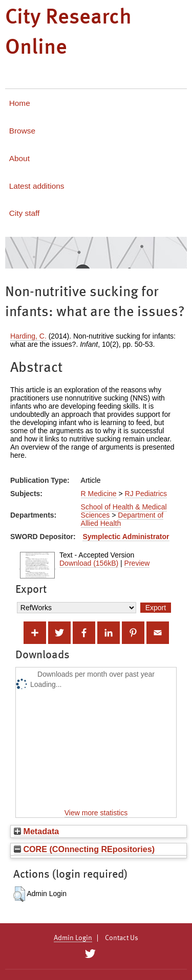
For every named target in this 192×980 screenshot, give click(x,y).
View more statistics (96, 813)
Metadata (36, 831)
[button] (19, 894)
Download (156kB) (89, 563)
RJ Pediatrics (146, 494)
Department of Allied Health (122, 519)
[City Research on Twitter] (90, 954)
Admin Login (73, 938)
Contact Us (122, 938)
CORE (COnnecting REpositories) (84, 849)
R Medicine (99, 494)
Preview (137, 563)
